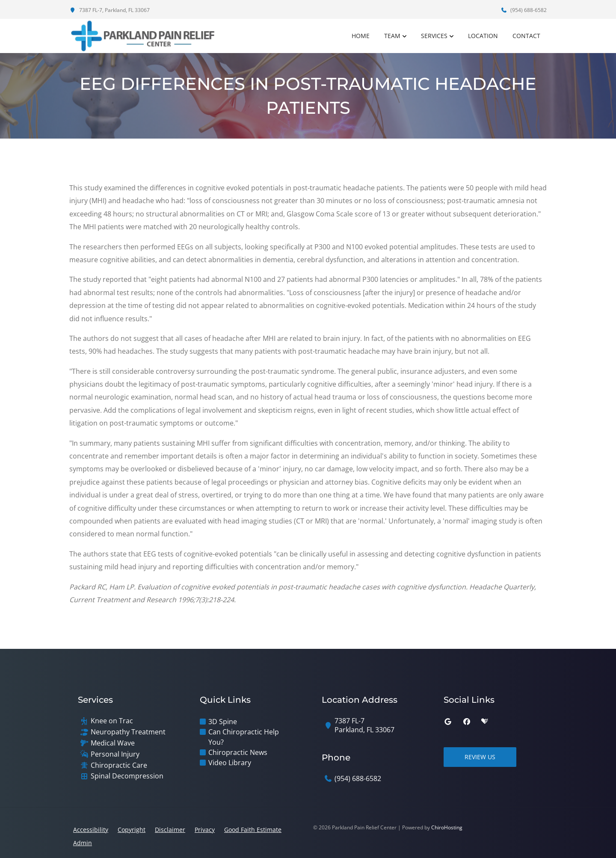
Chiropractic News (238, 752)
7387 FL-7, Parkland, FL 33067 (110, 10)
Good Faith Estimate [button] (253, 830)
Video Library (230, 763)
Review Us (480, 757)
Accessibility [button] (91, 830)
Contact (526, 36)
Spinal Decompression (127, 776)
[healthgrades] (485, 722)
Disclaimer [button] (170, 830)
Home (361, 36)
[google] (448, 722)
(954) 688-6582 (524, 10)
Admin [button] (83, 843)
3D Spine (223, 722)
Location (483, 36)
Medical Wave (113, 743)
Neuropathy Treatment (128, 732)
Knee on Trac (112, 721)
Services (434, 36)
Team (392, 36)
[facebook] (467, 722)
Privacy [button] (205, 830)
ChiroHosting (447, 827)
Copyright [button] (132, 830)
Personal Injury (115, 754)
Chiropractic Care (119, 765)
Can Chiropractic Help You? (244, 737)
